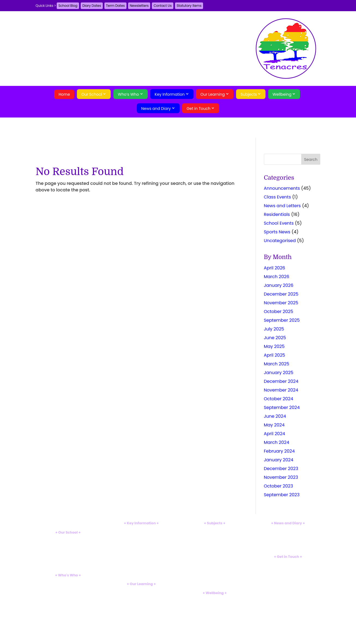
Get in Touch (198, 109)
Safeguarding (215, 599)
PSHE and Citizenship (215, 579)
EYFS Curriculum (141, 595)
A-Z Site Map (288, 577)
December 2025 (281, 294)
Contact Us (162, 6)
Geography (215, 561)
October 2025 (279, 312)
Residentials (277, 214)
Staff (68, 586)
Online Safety (215, 617)
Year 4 (141, 617)
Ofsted (141, 534)
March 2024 (277, 442)
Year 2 (141, 608)
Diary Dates (92, 6)
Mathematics (215, 534)
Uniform (141, 556)
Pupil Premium (141, 547)
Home (64, 94)
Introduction (68, 539)
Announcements (282, 188)
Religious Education (215, 584)
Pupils (68, 595)
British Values (68, 548)
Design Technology (215, 552)
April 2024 (274, 434)
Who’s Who (128, 94)
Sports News (277, 232)
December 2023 (281, 469)
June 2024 (275, 416)
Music (215, 570)
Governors (68, 590)
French (215, 556)
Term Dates (115, 6)
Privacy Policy (288, 581)
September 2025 (282, 320)
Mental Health (215, 608)
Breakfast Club (68, 561)
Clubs (141, 631)
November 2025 (281, 303)
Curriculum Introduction (141, 590)
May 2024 (274, 425)
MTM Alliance (68, 552)
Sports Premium (141, 552)
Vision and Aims (68, 543)
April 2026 (274, 268)
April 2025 (274, 355)
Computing (215, 547)
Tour (68, 557)
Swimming (141, 626)
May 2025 (274, 346)
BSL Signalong (215, 613)
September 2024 (282, 407)
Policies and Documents (141, 529)
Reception (141, 599)
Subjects (249, 94)
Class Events (277, 197)
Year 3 (141, 613)
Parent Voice (288, 547)
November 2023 (281, 477)
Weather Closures (141, 570)
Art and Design (215, 543)
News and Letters (282, 206)
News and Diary (156, 109)
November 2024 (281, 390)
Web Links (215, 622)
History (215, 565)
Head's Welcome (68, 581)
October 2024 (279, 399)
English (215, 529)
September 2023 (282, 495)
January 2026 (279, 285)
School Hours (141, 561)
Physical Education (215, 575)
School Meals (141, 565)
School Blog (68, 6)
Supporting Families (215, 604)
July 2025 (274, 329)
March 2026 (277, 277)
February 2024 (279, 451)
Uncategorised (280, 241)
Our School (92, 94)
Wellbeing (282, 94)
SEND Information (141, 543)
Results (141, 538)
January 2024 (279, 460)
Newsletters (139, 6)
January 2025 (279, 373)
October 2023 (278, 486)
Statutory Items (189, 6)
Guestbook (288, 568)
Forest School (141, 622)
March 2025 (277, 364)
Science (215, 538)
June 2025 (275, 338)
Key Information (170, 94)
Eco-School (68, 566)
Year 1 (141, 604)
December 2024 (281, 381)
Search (288, 591)
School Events (279, 223)
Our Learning (212, 94)
